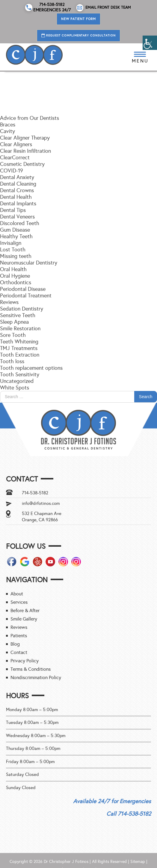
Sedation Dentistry (22, 309)
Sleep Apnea (14, 322)
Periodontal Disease (23, 289)
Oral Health (13, 269)
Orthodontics (16, 282)
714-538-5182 (35, 493)
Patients (19, 636)
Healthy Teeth (16, 236)
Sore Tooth (13, 335)
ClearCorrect (15, 158)
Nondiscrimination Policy (36, 677)
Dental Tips (13, 210)
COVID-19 (12, 171)
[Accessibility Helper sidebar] (150, 43)
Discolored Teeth (20, 223)
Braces (8, 125)
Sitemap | (139, 862)
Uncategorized (17, 381)
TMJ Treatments (19, 348)
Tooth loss (12, 361)
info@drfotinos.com (41, 503)
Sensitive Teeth (18, 315)
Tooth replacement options (31, 368)
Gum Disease (15, 230)
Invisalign (11, 243)
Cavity (7, 131)
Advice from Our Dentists (30, 118)
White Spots (15, 388)
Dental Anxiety (17, 177)
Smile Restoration (20, 328)
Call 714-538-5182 (129, 814)
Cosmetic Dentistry (22, 164)
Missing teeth (16, 256)
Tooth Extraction (20, 355)
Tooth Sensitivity (20, 375)
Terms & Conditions (31, 669)
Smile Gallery (24, 619)
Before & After (25, 610)
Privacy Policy (25, 661)
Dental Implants (18, 204)
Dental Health (16, 197)
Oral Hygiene (15, 276)
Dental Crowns (17, 190)
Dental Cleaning (18, 184)
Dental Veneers (17, 217)
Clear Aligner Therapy (25, 138)
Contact (19, 652)
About (17, 594)
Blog (15, 644)
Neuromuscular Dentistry (29, 263)
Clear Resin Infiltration (25, 151)
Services (19, 602)
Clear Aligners (16, 144)
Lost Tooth (13, 250)
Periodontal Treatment (26, 296)
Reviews (9, 302)
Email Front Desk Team (104, 8)
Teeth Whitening (19, 342)
